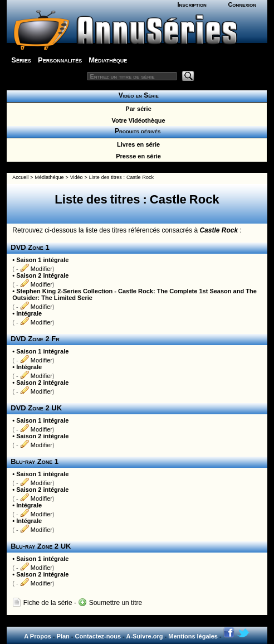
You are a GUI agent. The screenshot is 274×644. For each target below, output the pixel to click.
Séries (21, 60)
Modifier (36, 269)
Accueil (20, 177)
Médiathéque (49, 177)
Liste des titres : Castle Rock (121, 177)
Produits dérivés (137, 131)
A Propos (38, 636)
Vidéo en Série (137, 95)
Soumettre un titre (110, 603)
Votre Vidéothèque (136, 120)
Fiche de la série (42, 603)
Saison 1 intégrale (42, 260)
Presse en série (137, 156)
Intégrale (29, 313)
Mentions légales (193, 636)
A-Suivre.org (144, 636)
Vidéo (77, 177)
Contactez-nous (98, 636)
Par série (137, 109)
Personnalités (60, 60)
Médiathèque (108, 60)
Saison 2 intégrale (42, 275)
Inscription (192, 4)
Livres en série (137, 144)
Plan (63, 636)
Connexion (242, 4)
